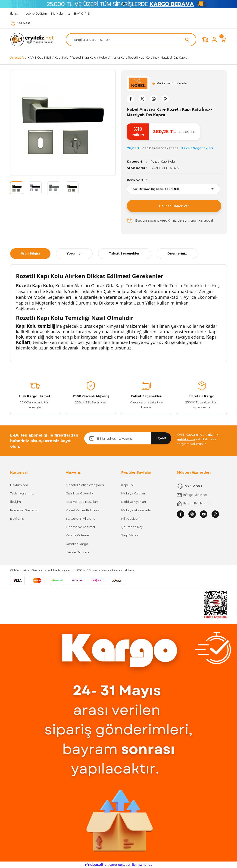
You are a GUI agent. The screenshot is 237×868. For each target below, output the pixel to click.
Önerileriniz (177, 253)
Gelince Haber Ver (174, 206)
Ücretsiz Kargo (77, 544)
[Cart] (224, 40)
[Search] (131, 40)
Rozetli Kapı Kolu (163, 161)
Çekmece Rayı (132, 527)
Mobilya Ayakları (134, 502)
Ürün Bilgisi (30, 253)
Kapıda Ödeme (77, 535)
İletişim (16, 502)
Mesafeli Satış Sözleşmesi (85, 485)
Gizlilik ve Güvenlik (80, 493)
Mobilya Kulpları (133, 493)
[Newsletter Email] (128, 438)
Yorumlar (74, 253)
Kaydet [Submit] (161, 438)
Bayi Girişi (17, 519)
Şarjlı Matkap (131, 535)
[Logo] (33, 39)
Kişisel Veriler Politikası (83, 510)
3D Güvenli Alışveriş (80, 519)
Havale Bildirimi (77, 552)
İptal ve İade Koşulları (82, 502)
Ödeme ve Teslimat (81, 527)
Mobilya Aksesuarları (137, 510)
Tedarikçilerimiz (22, 493)
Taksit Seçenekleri (125, 253)
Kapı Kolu (128, 485)
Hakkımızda (19, 485)
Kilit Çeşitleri (130, 519)
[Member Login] (214, 40)
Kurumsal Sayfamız (24, 510)
